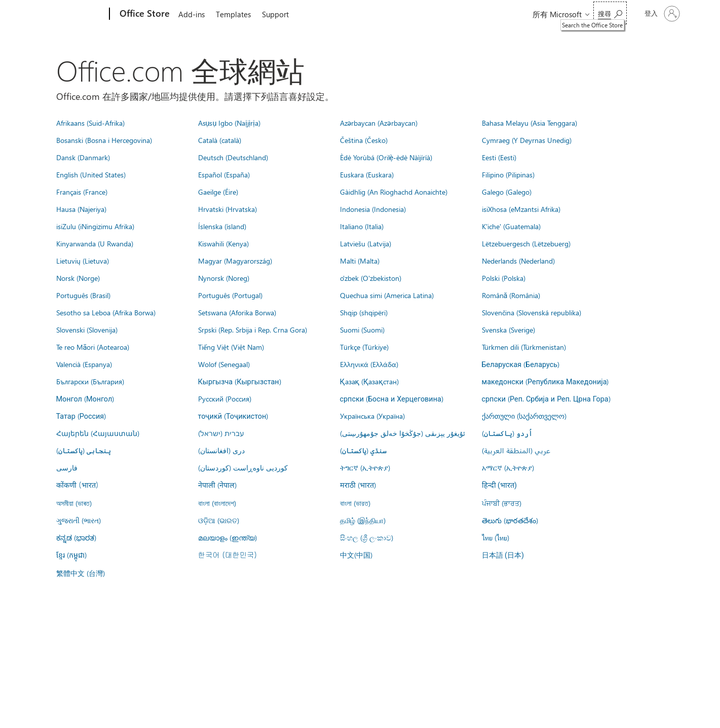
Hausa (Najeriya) (81, 209)
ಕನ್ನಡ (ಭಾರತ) (76, 537)
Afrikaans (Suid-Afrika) (90, 123)
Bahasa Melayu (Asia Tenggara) (529, 123)
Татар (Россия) (81, 416)
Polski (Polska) (504, 278)
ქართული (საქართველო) (524, 416)
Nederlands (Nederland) (518, 261)
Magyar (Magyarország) (235, 261)
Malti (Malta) (360, 261)
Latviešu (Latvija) (366, 243)
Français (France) (82, 192)
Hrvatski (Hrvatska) (228, 209)
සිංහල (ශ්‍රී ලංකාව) (367, 537)
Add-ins (192, 14)
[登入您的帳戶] (661, 14)
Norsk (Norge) (78, 278)
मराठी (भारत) (358, 485)
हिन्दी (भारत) (500, 485)
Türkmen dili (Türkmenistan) (524, 347)
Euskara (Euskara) (367, 174)
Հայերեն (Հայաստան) (98, 433)
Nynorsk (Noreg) (224, 278)
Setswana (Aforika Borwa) (237, 312)
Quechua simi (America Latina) (387, 295)
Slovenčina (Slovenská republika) (532, 312)
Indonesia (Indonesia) (373, 209)
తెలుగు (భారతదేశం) (510, 520)
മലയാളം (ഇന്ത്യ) (228, 537)
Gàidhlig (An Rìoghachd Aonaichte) (394, 192)
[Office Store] (144, 14)
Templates (233, 14)
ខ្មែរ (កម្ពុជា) (71, 555)
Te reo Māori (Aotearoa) (93, 347)
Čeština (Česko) (364, 140)
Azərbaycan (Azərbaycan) (379, 123)
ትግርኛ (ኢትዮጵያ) (365, 467)
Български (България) (90, 381)
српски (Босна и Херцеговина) (392, 398)
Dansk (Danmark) (83, 157)
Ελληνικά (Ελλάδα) (369, 364)
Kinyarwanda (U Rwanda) (95, 243)
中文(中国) (356, 555)
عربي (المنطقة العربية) (516, 450)
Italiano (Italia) (362, 226)
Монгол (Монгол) (85, 398)
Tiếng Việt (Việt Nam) (231, 347)
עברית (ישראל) (221, 433)
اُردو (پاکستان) (507, 433)
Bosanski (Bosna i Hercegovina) (104, 140)
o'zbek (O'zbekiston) (371, 278)
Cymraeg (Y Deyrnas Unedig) (527, 140)
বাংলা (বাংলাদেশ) (217, 503)
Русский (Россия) (225, 398)
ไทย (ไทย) (496, 537)
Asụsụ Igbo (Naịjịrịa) (229, 123)
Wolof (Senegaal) (224, 364)
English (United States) (91, 174)
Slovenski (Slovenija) (87, 330)
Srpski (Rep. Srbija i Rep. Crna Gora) (253, 330)
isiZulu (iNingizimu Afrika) (95, 226)
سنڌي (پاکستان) (363, 450)
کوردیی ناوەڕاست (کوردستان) (243, 467)
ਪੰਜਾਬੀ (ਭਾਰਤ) (502, 503)
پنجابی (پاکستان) (84, 450)
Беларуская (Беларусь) (521, 364)
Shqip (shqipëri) (364, 312)
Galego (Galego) (507, 192)
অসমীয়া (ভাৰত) (74, 503)
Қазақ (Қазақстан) (369, 381)
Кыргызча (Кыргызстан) (240, 381)
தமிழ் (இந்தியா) (363, 520)
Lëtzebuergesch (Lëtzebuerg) (526, 243)
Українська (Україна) (372, 416)
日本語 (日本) (503, 555)
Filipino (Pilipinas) (508, 174)
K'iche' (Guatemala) (511, 226)
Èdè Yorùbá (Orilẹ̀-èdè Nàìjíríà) (386, 157)
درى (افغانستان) (221, 450)
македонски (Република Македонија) (545, 381)
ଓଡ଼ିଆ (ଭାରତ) (219, 520)
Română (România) (511, 295)
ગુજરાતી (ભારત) (79, 520)
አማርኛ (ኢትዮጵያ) (508, 467)
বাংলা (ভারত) (355, 503)
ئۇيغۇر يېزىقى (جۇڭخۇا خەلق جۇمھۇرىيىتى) (403, 433)
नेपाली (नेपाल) (217, 485)
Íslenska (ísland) (222, 226)
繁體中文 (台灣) (81, 573)
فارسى (67, 467)
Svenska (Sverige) (508, 330)
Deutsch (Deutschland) (233, 157)
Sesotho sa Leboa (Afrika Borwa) (106, 312)
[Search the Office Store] (610, 13)
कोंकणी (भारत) (78, 485)
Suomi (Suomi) (362, 330)
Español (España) (224, 174)
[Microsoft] (71, 14)
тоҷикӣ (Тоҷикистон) (233, 416)
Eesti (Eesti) (499, 157)
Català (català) (220, 140)
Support (275, 14)
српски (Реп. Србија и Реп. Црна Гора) (546, 398)
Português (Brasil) (83, 295)
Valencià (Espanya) (84, 364)
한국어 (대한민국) (228, 555)
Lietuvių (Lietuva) (83, 261)
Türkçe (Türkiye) (364, 347)
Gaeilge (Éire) (218, 192)
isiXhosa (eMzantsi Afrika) (521, 209)
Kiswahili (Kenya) (223, 243)
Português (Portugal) (230, 295)
